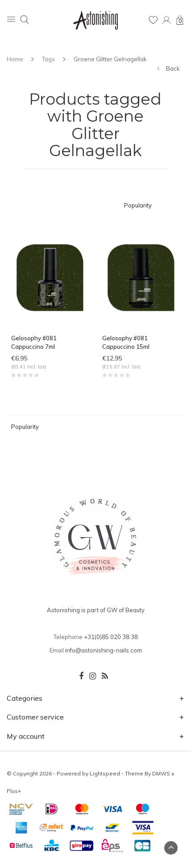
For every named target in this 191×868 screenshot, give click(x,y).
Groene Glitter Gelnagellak (110, 59)
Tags (48, 59)
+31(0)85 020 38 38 (111, 637)
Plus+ (14, 791)
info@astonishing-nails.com (104, 650)
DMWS (161, 773)
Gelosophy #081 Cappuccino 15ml (126, 342)
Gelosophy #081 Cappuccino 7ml (34, 342)
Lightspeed (105, 773)
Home (15, 59)
